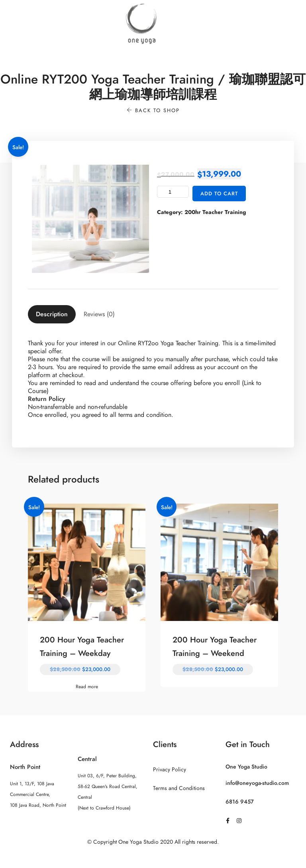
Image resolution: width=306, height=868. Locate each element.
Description (52, 314)
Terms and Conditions (179, 788)
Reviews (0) (99, 314)
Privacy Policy (170, 770)
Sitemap (153, 858)
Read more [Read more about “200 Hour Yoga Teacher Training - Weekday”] (87, 687)
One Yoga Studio (246, 767)
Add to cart (219, 194)
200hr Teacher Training (215, 212)
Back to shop (153, 111)
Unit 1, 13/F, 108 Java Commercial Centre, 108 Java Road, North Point (38, 794)
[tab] (52, 314)
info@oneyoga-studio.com (257, 783)
